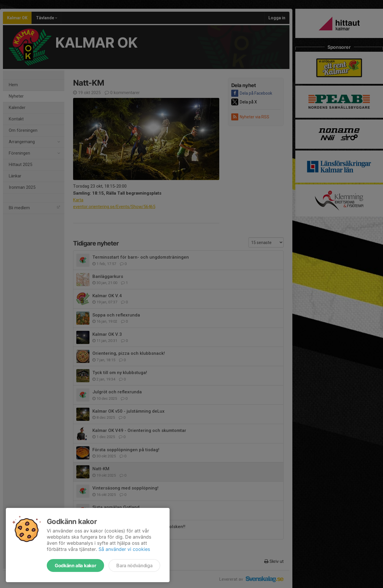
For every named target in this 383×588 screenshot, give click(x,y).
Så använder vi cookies (124, 549)
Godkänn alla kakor (75, 565)
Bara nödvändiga (134, 565)
